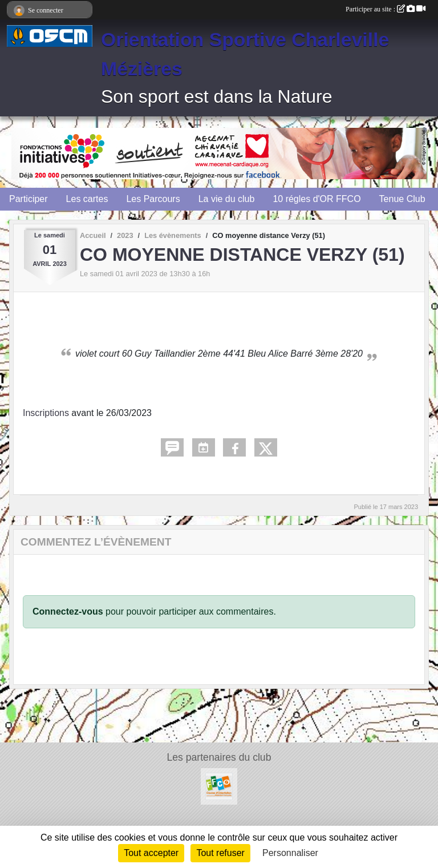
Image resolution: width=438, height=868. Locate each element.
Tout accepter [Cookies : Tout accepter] (151, 853)
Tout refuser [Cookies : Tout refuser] (220, 853)
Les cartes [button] (87, 199)
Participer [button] (29, 199)
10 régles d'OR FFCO (317, 199)
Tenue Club (402, 199)
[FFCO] (219, 786)
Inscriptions (46, 413)
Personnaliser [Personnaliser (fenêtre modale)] (290, 853)
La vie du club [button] (227, 199)
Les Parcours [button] (153, 199)
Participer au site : (386, 9)
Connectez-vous (68, 611)
